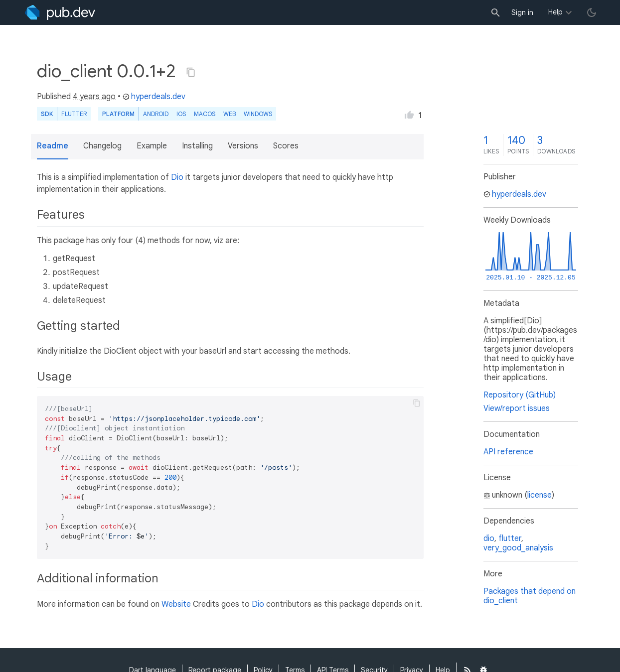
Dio (177, 177)
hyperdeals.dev (154, 97)
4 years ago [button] (94, 97)
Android (156, 114)
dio (489, 538)
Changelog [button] (102, 146)
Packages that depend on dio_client (530, 596)
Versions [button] (243, 146)
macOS (205, 114)
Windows (258, 114)
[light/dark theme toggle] (592, 12)
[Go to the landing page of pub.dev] (60, 12)
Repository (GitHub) (520, 395)
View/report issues (517, 408)
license (540, 495)
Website (176, 604)
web (230, 114)
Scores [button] (286, 146)
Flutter (74, 114)
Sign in (522, 12)
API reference (508, 452)
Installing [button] (197, 146)
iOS (181, 114)
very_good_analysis (518, 548)
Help (555, 12)
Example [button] (152, 146)
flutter (510, 538)
